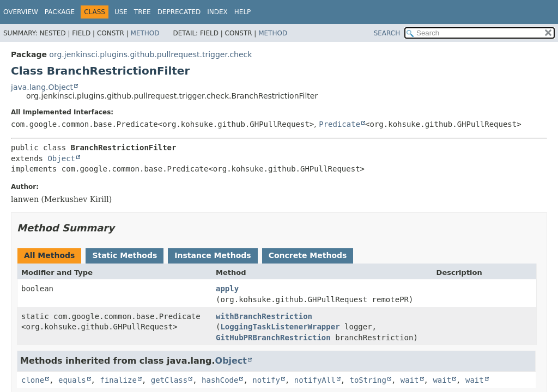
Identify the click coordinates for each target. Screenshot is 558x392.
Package (60, 12)
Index (217, 12)
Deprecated (179, 12)
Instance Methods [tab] (213, 255)
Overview (21, 12)
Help (243, 12)
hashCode (220, 380)
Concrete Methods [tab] (308, 255)
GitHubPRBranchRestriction (273, 338)
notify (266, 380)
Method (145, 33)
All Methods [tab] (49, 255)
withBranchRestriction (264, 316)
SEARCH (387, 33)
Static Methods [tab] (125, 255)
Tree (142, 12)
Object (61, 158)
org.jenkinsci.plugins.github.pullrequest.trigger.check (150, 54)
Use (121, 12)
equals (72, 380)
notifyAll (315, 380)
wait (410, 380)
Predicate (339, 124)
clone (33, 380)
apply (227, 289)
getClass (169, 380)
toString (368, 380)
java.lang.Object (42, 87)
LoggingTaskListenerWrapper (280, 327)
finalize (118, 380)
